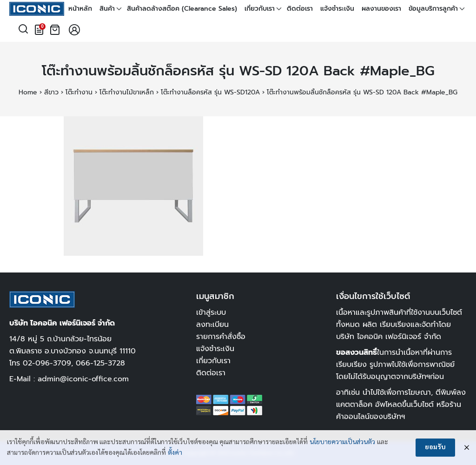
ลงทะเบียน (212, 324)
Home (28, 92)
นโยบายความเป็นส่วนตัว (342, 443)
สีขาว (51, 92)
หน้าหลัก (80, 9)
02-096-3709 (47, 363)
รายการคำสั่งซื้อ (221, 336)
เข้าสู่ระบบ (211, 312)
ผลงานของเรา (381, 9)
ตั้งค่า (175, 453)
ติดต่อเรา (300, 9)
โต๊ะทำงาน (79, 92)
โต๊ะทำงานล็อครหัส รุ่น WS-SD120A (210, 92)
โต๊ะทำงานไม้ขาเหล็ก (127, 92)
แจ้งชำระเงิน (337, 9)
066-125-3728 (100, 363)
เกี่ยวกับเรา (260, 9)
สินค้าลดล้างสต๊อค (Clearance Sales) (182, 9)
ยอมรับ (435, 448)
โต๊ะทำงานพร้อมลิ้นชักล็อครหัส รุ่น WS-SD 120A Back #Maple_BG (238, 71)
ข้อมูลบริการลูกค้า (433, 9)
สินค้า (107, 9)
